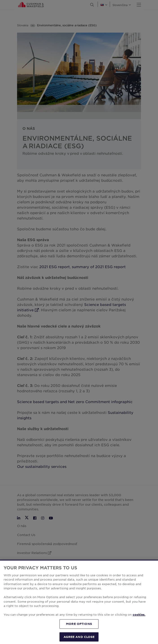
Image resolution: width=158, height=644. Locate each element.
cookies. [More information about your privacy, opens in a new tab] (139, 619)
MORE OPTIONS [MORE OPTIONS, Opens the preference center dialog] (79, 628)
